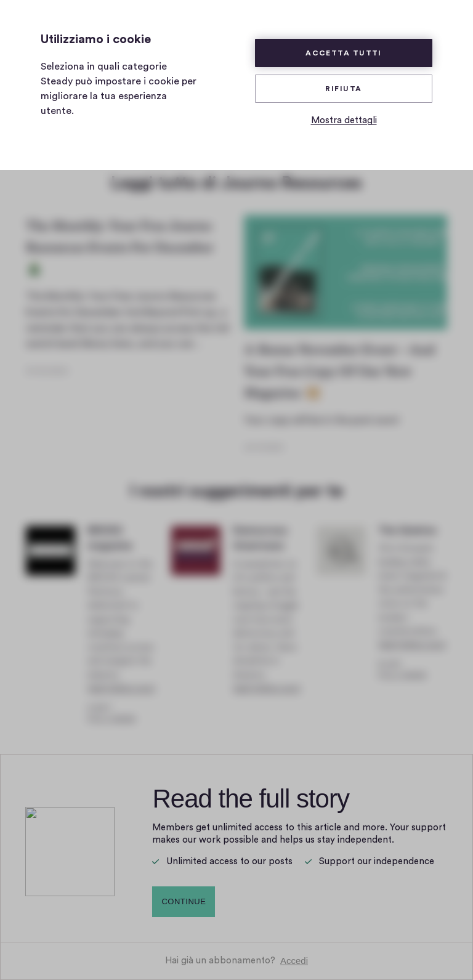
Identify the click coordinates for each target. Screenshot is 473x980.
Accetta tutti (344, 53)
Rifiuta (343, 89)
